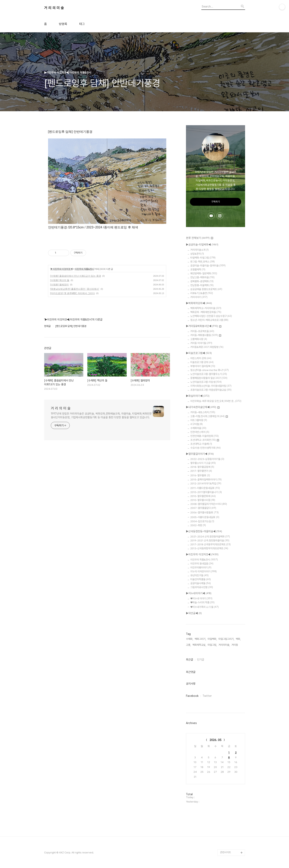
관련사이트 (225, 852)
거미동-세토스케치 (203, 412)
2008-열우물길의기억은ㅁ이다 (209, 504)
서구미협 (197, 424)
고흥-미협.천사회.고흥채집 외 (209, 416)
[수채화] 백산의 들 (60, 280)
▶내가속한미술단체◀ (203, 407)
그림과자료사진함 (202, 587)
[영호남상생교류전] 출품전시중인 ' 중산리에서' (75, 289)
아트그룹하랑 (199, 420)
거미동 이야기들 (201, 343)
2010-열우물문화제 (203, 496)
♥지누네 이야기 (201, 598)
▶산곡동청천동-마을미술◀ (204, 532)
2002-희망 (198, 525)
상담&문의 (197, 254)
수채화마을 (198, 428)
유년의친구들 (199, 575)
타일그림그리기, (226, 639)
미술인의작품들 (201, 579)
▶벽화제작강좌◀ (199, 303)
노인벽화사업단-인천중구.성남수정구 (211, 316)
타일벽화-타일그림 (203, 258)
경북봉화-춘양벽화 (202, 281)
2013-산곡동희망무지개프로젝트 (209, 548)
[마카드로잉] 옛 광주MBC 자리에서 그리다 (73, 293)
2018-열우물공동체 (202, 467)
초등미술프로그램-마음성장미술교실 (211, 390)
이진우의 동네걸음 (202, 564)
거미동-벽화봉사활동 (206, 335)
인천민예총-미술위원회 (204, 436)
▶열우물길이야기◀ (200, 454)
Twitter (207, 696)
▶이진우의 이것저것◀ (61, 269)
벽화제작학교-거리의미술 (206, 308)
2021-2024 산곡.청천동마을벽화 (210, 537)
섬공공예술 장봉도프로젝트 (206, 289)
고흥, (188, 645)
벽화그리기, (200, 639)
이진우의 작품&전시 (84, 269)
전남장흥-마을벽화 (202, 285)
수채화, (190, 639)
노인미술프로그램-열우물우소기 (209, 374)
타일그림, (212, 645)
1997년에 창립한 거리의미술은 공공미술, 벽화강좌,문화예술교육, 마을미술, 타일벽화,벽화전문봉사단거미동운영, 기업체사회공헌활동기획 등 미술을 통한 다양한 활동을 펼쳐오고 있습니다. (101, 415)
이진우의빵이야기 (201, 568)
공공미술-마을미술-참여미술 (208, 266)
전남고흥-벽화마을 (202, 277)
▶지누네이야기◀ (199, 593)
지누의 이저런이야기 (204, 571)
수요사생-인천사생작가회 (205, 448)
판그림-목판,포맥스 (203, 262)
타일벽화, (212, 639)
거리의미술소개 (199, 250)
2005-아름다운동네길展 (205, 517)
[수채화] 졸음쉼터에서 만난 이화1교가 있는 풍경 (76, 276)
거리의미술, (224, 645)
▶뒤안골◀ (194, 613)
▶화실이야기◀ (198, 396)
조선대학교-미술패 (201, 444)
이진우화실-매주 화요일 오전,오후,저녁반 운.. (216, 401)
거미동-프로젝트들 (202, 331)
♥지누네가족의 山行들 (204, 607)
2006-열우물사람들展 (204, 512)
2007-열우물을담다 (203, 508)
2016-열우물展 (200, 475)
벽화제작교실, (199, 645)
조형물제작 (198, 270)
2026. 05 (216, 740)
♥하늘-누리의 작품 (202, 602)
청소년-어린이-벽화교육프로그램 (209, 320)
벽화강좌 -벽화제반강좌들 (206, 312)
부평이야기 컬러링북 (203, 366)
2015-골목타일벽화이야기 (206, 480)
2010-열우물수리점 (203, 500)
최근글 (190, 660)
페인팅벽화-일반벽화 (204, 273)
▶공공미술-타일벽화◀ (202, 245)
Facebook (192, 696)
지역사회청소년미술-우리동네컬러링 (211, 386)
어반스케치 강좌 (201, 358)
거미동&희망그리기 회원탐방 (207, 347)
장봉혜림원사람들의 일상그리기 (209, 378)
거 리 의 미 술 (54, 8)
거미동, (235, 645)
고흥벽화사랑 (199, 339)
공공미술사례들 (201, 583)
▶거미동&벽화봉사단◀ (204, 326)
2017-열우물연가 (201, 471)
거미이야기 (199, 297)
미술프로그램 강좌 (202, 362)
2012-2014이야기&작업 (206, 484)
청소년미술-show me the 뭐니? (210, 370)
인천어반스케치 (200, 432)
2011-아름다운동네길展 (205, 488)
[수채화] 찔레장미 (59, 285)
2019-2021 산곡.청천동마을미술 (210, 541)
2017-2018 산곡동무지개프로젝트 (210, 544)
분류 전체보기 (200, 238)
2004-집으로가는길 (202, 521)
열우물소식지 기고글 (203, 463)
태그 (82, 24)
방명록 (63, 24)
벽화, (238, 639)
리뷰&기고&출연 (202, 293)
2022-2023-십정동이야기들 (207, 459)
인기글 (201, 660)
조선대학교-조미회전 (205, 440)
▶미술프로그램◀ (199, 353)
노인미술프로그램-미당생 (206, 382)
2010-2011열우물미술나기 (206, 492)
